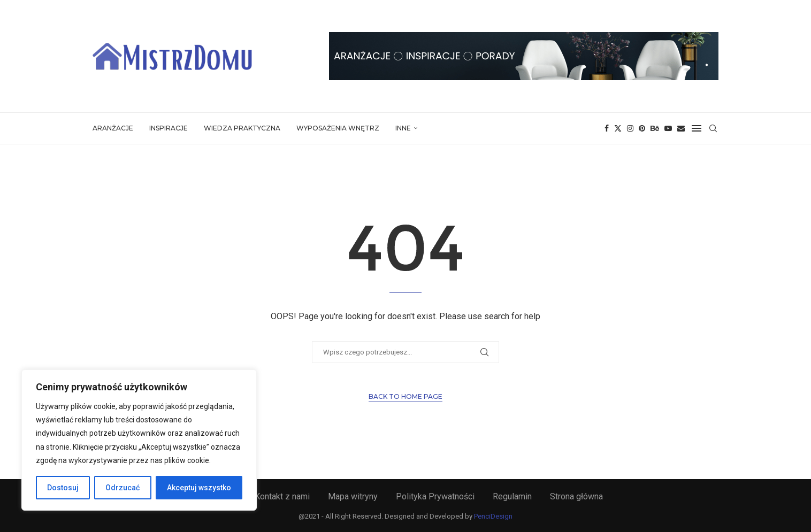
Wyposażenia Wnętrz (338, 128)
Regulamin (512, 496)
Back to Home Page (405, 396)
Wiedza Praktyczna (242, 128)
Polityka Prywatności (435, 496)
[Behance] (655, 128)
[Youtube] (668, 128)
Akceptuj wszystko (199, 488)
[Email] (681, 128)
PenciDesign (493, 516)
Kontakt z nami (282, 496)
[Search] (713, 128)
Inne (403, 128)
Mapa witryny (353, 496)
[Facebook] (607, 128)
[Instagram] (630, 128)
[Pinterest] (642, 128)
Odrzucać (123, 488)
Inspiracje (169, 128)
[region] (139, 440)
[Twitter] (618, 128)
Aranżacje (113, 128)
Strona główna (576, 496)
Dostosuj (63, 488)
